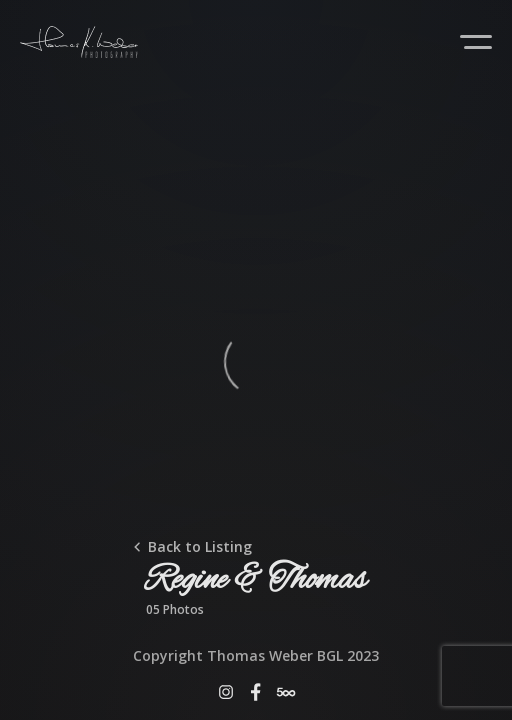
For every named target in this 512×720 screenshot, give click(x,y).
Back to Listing (200, 546)
